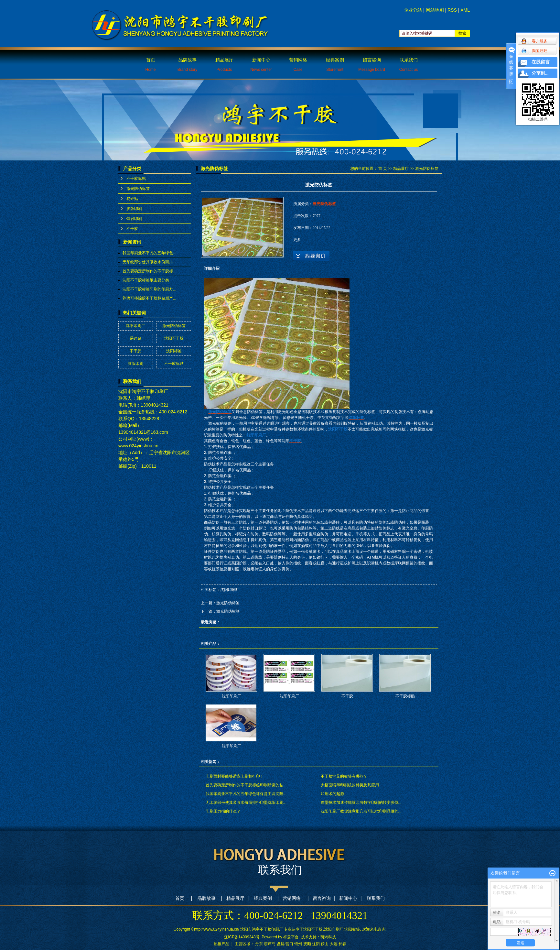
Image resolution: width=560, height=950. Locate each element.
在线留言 (541, 62)
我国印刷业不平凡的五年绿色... (149, 253)
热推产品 (221, 944)
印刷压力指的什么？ (223, 811)
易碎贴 (132, 199)
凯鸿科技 (328, 937)
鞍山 (325, 944)
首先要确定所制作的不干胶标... (149, 271)
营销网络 (298, 65)
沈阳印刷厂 (135, 326)
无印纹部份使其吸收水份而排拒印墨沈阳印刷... (246, 803)
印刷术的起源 (332, 794)
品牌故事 (187, 65)
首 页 (383, 169)
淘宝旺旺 (534, 51)
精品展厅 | (238, 898)
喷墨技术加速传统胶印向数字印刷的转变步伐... (361, 803)
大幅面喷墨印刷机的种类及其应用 (350, 785)
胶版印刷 (134, 209)
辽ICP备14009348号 (242, 937)
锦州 (298, 944)
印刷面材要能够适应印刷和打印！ (235, 776)
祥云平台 (291, 937)
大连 (334, 944)
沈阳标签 (174, 351)
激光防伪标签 (138, 189)
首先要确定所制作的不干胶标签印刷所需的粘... (246, 785)
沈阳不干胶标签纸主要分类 (146, 280)
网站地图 (435, 10)
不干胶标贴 (136, 179)
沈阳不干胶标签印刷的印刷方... (149, 289)
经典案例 (335, 65)
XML (465, 10)
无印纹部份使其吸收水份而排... (149, 262)
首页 (150, 65)
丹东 (259, 944)
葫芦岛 (270, 944)
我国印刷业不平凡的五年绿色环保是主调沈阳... (246, 794)
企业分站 (413, 10)
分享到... (540, 73)
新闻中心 (261, 65)
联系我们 (409, 65)
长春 (342, 944)
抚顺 (307, 944)
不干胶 (132, 229)
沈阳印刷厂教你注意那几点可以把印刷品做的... (361, 811)
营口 (289, 944)
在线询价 (311, 256)
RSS (452, 10)
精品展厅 (224, 65)
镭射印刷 (134, 219)
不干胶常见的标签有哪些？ (344, 776)
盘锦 (281, 944)
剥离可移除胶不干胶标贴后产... (149, 298)
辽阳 (316, 944)
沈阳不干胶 (174, 338)
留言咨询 (372, 65)
